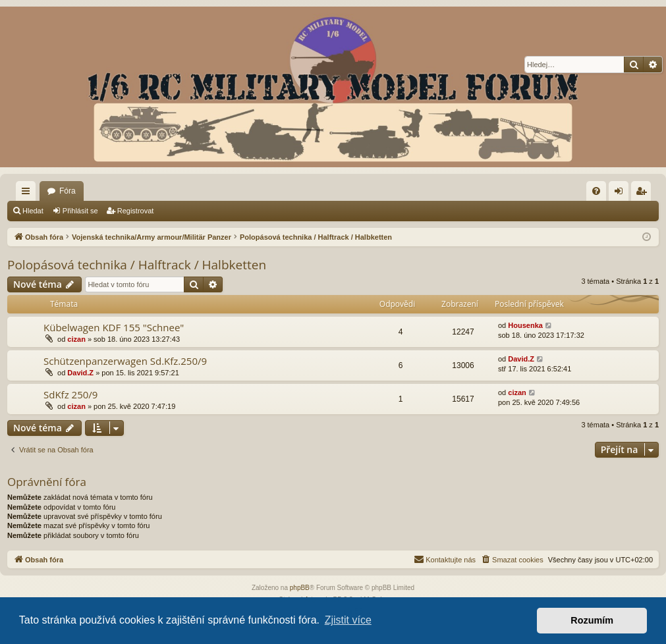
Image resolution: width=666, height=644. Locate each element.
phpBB (300, 588)
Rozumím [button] (592, 620)
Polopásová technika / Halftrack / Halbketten (137, 265)
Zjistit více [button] (348, 620)
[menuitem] (596, 191)
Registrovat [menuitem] (644, 194)
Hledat (33, 211)
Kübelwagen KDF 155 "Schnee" (114, 327)
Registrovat (136, 211)
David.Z (80, 373)
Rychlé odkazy (28, 194)
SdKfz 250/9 (70, 394)
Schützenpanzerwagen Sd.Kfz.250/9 (125, 361)
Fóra (68, 191)
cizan (76, 339)
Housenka (525, 325)
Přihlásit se (80, 211)
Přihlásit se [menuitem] (622, 194)
